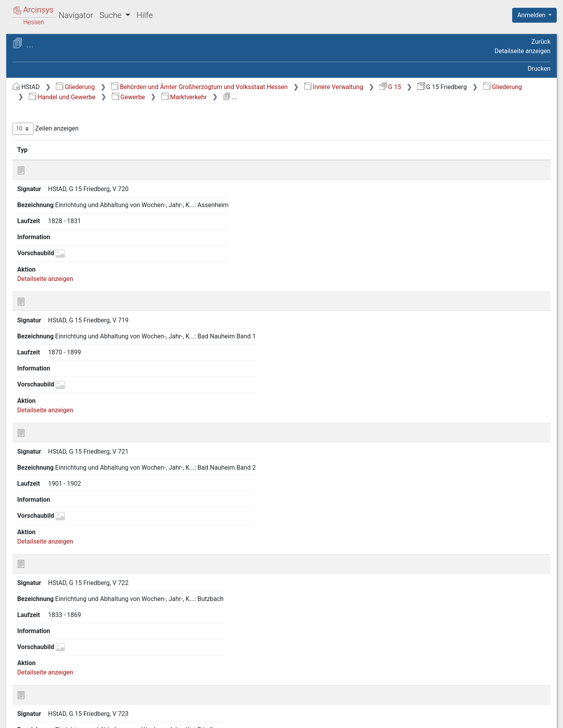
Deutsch (47, 712)
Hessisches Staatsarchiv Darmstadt (76, 53)
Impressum (537, 717)
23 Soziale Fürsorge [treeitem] (54, 653)
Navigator (76, 15)
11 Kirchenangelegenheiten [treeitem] (65, 224)
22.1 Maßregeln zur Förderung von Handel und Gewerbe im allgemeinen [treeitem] (76, 423)
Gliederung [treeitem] (34, 91)
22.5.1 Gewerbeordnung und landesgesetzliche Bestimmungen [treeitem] (80, 500)
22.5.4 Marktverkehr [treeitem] (69, 557)
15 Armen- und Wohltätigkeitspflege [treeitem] (50, 276)
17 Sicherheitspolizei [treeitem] (56, 301)
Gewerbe (381, 97)
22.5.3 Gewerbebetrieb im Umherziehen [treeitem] (77, 542)
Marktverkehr (436, 97)
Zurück (541, 42)
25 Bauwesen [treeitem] (46, 672)
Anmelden (532, 15)
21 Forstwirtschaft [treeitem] (53, 395)
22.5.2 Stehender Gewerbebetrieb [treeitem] (65, 523)
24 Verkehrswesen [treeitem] (53, 663)
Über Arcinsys (361, 717)
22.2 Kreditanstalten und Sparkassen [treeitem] (68, 447)
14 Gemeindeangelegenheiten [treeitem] (68, 263)
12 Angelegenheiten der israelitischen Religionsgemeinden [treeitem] (69, 238)
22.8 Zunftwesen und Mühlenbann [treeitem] (63, 638)
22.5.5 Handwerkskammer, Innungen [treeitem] (78, 571)
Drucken (539, 69)
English (18, 712)
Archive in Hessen (44, 44)
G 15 (521, 87)
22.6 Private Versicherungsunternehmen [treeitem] (67, 609)
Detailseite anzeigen (523, 51)
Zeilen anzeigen (177, 129)
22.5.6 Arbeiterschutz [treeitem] (71, 586)
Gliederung (207, 87)
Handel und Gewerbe (314, 97)
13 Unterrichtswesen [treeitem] (56, 253)
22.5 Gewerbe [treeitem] (53, 481)
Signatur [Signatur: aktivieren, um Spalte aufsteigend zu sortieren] (190, 150)
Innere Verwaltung (465, 87)
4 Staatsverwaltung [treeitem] (54, 148)
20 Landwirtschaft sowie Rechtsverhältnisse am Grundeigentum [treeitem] (61, 376)
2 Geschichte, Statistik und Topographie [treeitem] (64, 114)
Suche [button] (111, 15)
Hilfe (144, 15)
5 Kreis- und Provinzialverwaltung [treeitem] (73, 157)
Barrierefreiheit (479, 717)
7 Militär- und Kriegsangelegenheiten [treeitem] (54, 181)
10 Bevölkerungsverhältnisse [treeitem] (67, 215)
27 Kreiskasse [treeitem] (47, 691)
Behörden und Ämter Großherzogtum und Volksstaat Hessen (331, 87)
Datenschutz (420, 717)
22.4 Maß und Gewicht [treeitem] (65, 472)
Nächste (507, 475)
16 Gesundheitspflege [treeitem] (57, 291)
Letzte (537, 475)
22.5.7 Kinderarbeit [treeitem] (67, 596)
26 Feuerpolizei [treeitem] (48, 682)
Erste (402, 475)
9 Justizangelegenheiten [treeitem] (61, 205)
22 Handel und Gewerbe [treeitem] (60, 405)
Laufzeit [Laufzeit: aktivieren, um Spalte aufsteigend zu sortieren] (373, 150)
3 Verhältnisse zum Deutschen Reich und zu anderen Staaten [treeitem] (69, 133)
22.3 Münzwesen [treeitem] (58, 462)
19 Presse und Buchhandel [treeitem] (64, 358)
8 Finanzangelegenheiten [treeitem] (62, 195)
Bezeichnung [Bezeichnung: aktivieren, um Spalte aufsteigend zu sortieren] (260, 150)
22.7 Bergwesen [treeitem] (56, 624)
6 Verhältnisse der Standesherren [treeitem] (73, 167)
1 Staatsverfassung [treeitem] (54, 100)
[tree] (69, 391)
